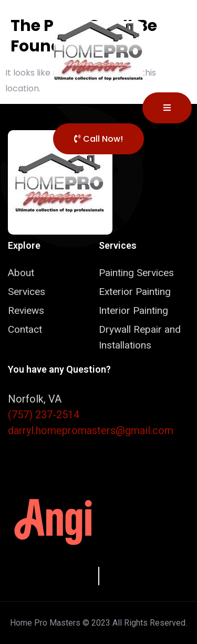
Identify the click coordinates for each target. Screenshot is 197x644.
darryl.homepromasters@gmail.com (91, 430)
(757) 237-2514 (44, 415)
